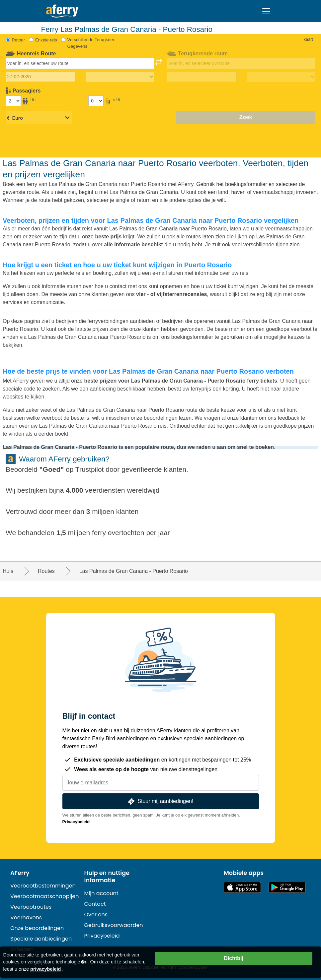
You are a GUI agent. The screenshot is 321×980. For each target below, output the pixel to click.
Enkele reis (46, 40)
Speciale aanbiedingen (41, 939)
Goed (52, 469)
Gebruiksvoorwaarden (114, 925)
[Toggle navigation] (266, 11)
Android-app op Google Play (287, 887)
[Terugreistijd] (281, 77)
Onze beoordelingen (37, 928)
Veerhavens (26, 918)
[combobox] (80, 63)
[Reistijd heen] (120, 77)
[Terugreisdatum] (202, 77)
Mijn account (101, 893)
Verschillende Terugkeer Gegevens (91, 43)
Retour (18, 40)
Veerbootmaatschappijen (45, 896)
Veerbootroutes (31, 907)
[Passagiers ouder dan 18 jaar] (13, 101)
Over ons (96, 915)
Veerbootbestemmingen (43, 886)
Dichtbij (234, 958)
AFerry (20, 873)
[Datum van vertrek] (41, 77)
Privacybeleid (76, 822)
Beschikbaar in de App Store (242, 887)
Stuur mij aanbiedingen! (160, 801)
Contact (95, 904)
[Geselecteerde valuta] (39, 118)
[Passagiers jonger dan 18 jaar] (96, 101)
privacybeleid (45, 969)
